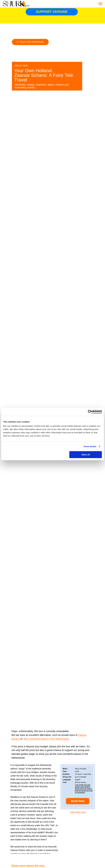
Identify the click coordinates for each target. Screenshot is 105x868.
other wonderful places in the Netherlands (46, 739)
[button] (78, 801)
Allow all (86, 455)
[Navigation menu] (100, 4)
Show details (90, 446)
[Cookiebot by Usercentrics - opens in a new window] (90, 412)
